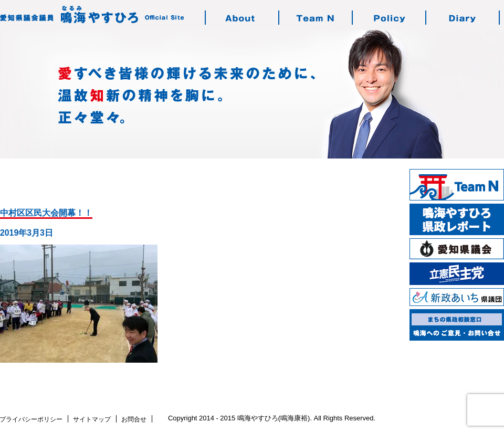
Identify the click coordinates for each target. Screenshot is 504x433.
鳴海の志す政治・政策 (390, 18)
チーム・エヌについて (316, 18)
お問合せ (134, 419)
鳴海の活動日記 (463, 18)
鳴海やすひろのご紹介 (243, 18)
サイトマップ (92, 419)
